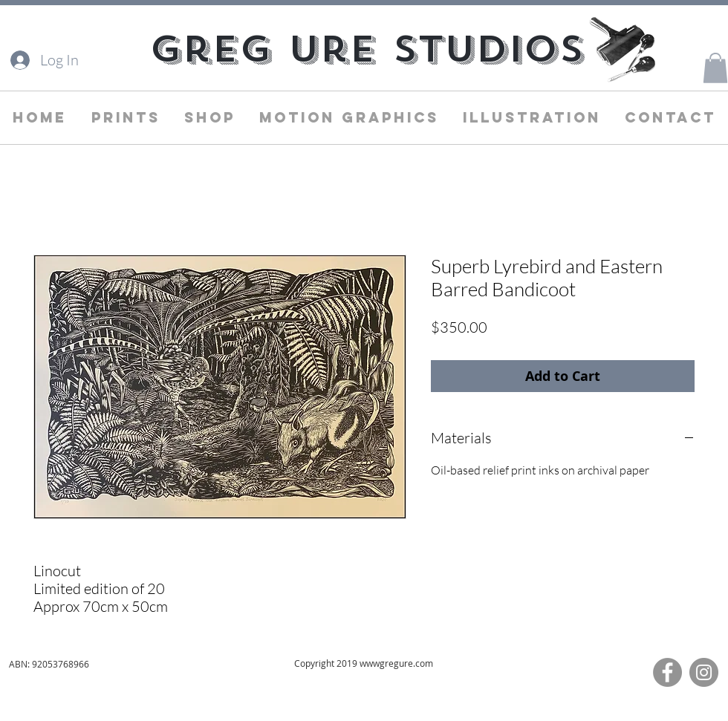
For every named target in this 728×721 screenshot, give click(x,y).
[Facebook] (667, 672)
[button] (715, 68)
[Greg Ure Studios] (367, 49)
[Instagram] (704, 672)
